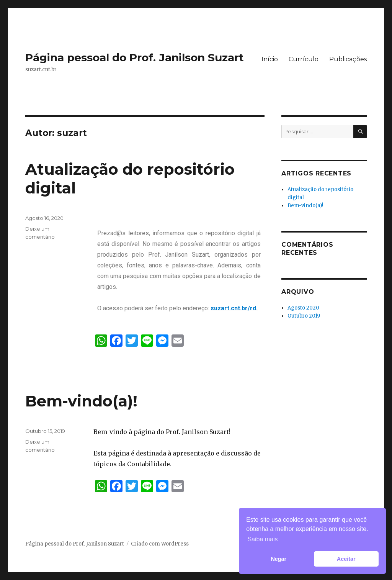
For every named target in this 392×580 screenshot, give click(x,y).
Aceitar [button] (346, 559)
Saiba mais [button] (262, 539)
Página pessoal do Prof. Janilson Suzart (135, 57)
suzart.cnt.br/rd (233, 308)
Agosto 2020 (303, 308)
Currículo (304, 59)
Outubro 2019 (304, 316)
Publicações (348, 59)
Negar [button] (278, 559)
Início (270, 59)
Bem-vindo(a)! (81, 401)
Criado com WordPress (160, 544)
